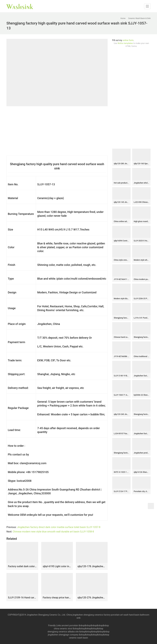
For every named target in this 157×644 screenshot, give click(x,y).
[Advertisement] (131, 98)
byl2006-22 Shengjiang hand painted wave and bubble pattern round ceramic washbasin (141, 395)
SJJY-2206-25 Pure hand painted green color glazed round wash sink (141, 299)
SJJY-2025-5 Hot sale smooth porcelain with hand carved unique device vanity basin (141, 241)
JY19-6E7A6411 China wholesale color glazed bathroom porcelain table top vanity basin (121, 279)
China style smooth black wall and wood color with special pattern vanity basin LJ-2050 (121, 260)
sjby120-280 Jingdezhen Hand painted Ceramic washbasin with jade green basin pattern (121, 164)
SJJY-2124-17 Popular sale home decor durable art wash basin (121, 491)
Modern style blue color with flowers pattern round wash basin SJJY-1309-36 (121, 299)
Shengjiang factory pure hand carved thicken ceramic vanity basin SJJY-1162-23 (141, 414)
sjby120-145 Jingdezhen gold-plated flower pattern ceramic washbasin (121, 202)
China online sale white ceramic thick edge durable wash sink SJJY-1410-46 (121, 221)
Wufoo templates (125, 43)
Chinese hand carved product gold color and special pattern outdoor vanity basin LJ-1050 (121, 337)
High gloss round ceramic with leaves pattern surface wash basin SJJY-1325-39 (141, 221)
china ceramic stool (63, 629)
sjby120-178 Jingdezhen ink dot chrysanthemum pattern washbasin (92, 566)
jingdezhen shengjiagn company (63, 635)
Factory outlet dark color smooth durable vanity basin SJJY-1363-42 (22, 566)
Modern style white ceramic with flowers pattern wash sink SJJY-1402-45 (141, 260)
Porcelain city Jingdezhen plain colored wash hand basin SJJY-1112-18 (141, 491)
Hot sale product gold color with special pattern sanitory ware (121, 183)
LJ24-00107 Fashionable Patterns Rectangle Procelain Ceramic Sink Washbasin (121, 434)
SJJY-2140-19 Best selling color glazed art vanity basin (121, 376)
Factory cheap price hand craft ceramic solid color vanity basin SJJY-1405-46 (57, 598)
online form (128, 40)
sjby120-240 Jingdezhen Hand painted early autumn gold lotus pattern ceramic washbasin (121, 414)
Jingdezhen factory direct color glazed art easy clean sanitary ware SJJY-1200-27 (141, 434)
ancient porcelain (70, 625)
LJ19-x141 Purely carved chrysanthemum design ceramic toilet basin (141, 318)
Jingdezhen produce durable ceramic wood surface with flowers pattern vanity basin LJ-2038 (141, 453)
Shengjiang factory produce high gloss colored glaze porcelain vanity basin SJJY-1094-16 (141, 337)
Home (123, 18)
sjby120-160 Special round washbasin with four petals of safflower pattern (141, 164)
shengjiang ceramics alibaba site (63, 632)
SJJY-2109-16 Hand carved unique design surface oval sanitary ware (22, 598)
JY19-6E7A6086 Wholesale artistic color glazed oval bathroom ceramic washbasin (121, 356)
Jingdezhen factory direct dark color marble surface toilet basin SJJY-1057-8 (59, 527)
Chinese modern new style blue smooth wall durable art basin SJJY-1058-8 (53, 532)
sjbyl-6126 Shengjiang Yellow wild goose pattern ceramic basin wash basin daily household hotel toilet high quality (141, 472)
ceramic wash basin (78, 638)
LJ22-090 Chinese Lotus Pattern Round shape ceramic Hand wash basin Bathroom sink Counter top (141, 202)
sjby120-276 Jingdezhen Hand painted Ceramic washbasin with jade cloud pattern (92, 598)
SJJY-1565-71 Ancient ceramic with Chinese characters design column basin (121, 395)
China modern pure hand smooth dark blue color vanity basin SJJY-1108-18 (141, 279)
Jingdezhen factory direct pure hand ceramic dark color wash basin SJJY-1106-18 (141, 376)
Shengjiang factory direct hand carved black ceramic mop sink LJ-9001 (121, 453)
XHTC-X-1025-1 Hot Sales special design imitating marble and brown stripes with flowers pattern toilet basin (121, 472)
